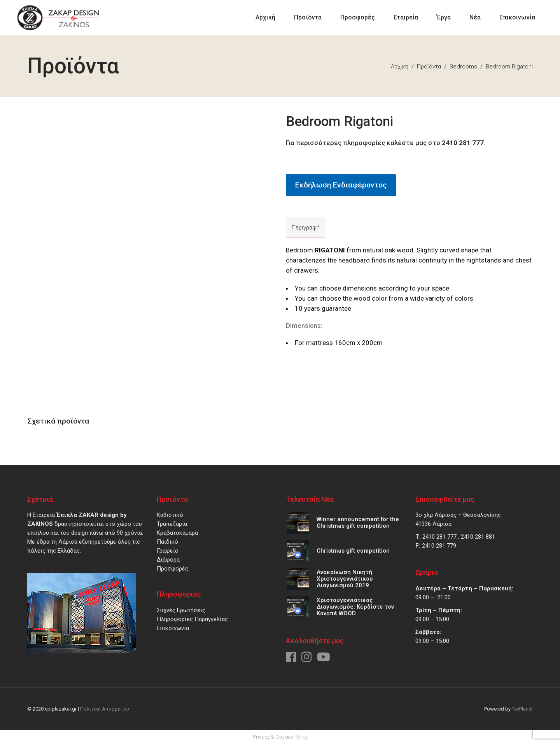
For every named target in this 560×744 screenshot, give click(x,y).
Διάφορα (168, 560)
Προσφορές (172, 569)
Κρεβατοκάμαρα (177, 533)
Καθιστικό (170, 515)
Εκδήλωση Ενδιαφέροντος (341, 185)
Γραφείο (168, 551)
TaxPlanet (522, 709)
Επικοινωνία (173, 628)
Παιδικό (167, 542)
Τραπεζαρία (172, 524)
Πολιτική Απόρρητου (105, 709)
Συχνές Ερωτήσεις (181, 610)
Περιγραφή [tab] (306, 228)
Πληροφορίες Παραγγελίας (192, 619)
